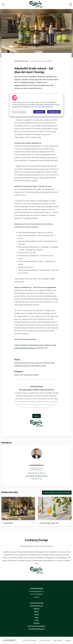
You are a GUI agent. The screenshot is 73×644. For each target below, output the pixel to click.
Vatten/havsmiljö (20, 363)
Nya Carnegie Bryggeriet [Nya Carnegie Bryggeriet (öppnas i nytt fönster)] (36, 626)
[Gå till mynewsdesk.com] (9, 640)
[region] (36, 105)
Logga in (68, 640)
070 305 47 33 (36, 479)
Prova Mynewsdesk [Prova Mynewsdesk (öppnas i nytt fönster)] (30, 640)
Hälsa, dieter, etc (36, 363)
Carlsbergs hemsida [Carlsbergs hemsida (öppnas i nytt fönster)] (37, 603)
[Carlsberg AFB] (18, 509)
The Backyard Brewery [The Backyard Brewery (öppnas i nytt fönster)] (37, 629)
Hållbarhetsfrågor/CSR (22, 366)
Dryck (28, 363)
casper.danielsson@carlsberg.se (25, 348)
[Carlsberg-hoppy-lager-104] (55, 509)
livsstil (21, 375)
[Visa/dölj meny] (3, 5)
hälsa (16, 375)
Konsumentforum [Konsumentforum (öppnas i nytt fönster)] (37, 606)
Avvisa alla (39, 112)
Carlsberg (36, 375)
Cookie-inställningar (19, 112)
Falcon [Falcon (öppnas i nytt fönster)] (37, 614)
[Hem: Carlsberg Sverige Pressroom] (36, 5)
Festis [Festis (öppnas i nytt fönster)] (37, 620)
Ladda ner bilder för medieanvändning (57, 493)
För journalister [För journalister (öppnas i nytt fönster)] (45, 640)
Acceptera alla (54, 112)
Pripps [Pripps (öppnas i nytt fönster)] (36, 611)
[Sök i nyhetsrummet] (70, 5)
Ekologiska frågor (49, 363)
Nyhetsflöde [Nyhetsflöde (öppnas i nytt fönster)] (58, 640)
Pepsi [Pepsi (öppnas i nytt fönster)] (37, 617)
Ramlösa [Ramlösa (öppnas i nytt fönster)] (36, 623)
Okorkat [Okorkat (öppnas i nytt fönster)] (36, 609)
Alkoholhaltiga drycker (38, 366)
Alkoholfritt (28, 375)
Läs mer (37, 416)
